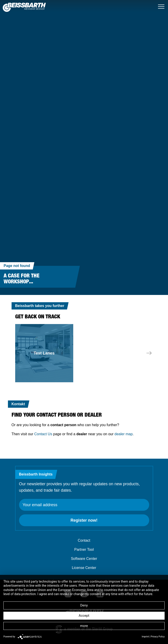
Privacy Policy (158, 637)
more (84, 626)
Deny (84, 605)
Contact (84, 540)
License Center (84, 568)
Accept (84, 616)
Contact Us (43, 434)
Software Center (84, 559)
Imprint (145, 637)
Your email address (40, 505)
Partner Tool (84, 550)
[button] (149, 353)
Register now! (84, 520)
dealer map (124, 434)
